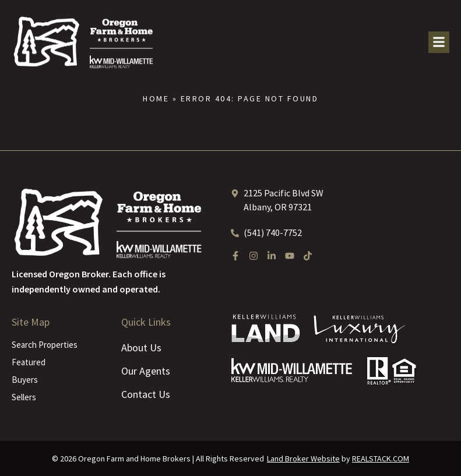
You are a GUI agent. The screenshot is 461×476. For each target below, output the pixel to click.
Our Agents (146, 371)
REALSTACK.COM (381, 459)
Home (156, 98)
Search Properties (45, 345)
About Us (141, 348)
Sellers (24, 397)
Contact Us (146, 394)
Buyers (25, 380)
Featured (29, 362)
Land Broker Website (303, 459)
